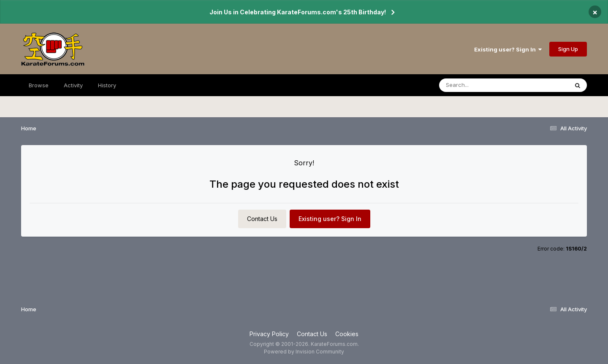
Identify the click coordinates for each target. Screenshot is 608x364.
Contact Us (262, 219)
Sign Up (568, 49)
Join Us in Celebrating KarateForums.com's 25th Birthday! (298, 12)
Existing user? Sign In (508, 49)
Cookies (347, 334)
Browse (39, 85)
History (107, 85)
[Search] (481, 85)
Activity (73, 85)
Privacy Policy (269, 334)
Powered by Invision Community (304, 352)
